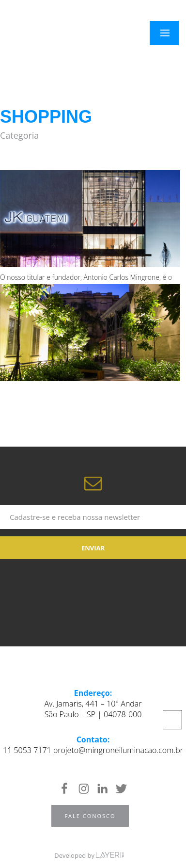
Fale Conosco (90, 816)
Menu (170, 33)
